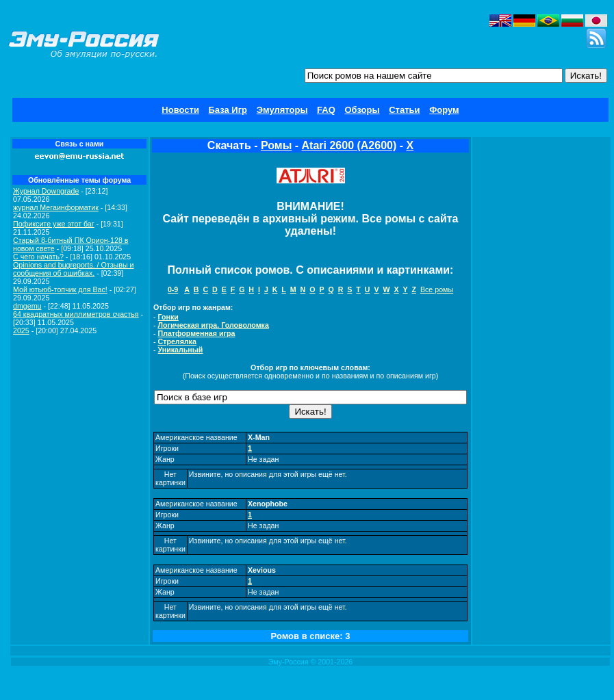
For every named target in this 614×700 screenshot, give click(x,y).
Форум (444, 110)
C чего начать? (38, 257)
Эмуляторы (282, 110)
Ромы (276, 145)
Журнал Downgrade (46, 191)
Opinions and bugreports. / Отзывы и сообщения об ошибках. (74, 269)
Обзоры (362, 110)
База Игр (228, 110)
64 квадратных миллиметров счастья (76, 314)
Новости (180, 110)
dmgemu (27, 306)
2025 (21, 330)
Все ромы (437, 289)
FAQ (326, 110)
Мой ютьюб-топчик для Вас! (60, 289)
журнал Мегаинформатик (56, 207)
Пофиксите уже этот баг (54, 224)
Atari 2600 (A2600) (349, 145)
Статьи (404, 110)
